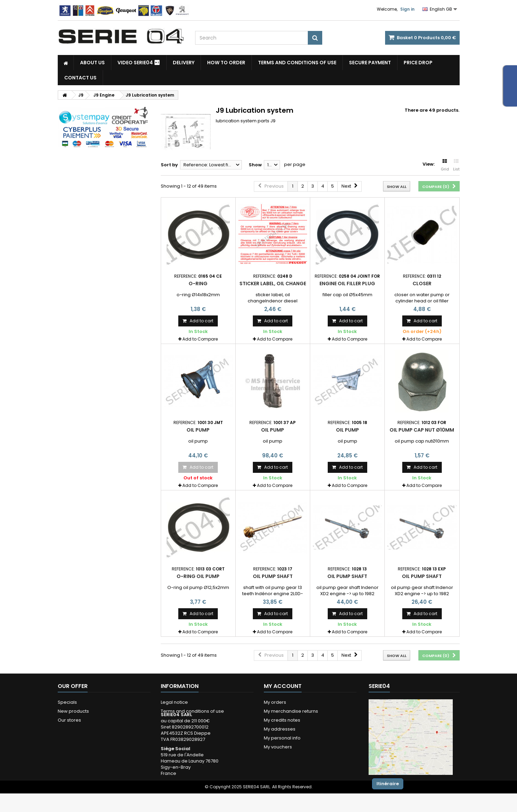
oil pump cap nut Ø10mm (422, 430)
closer (422, 283)
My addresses (280, 729)
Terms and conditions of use (297, 63)
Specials (67, 702)
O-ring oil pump (198, 576)
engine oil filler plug (347, 283)
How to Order (226, 63)
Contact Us (80, 78)
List (456, 165)
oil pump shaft (273, 576)
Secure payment (370, 63)
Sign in (407, 9)
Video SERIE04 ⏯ (139, 63)
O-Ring (198, 283)
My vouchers (278, 747)
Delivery (184, 63)
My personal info (282, 738)
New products (73, 711)
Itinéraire (388, 784)
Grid (445, 165)
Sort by (169, 165)
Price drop (418, 63)
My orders (275, 702)
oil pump (198, 430)
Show (255, 165)
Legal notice (174, 702)
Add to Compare (200, 339)
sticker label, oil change (273, 283)
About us (92, 63)
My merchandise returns (291, 711)
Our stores (69, 720)
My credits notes (282, 720)
